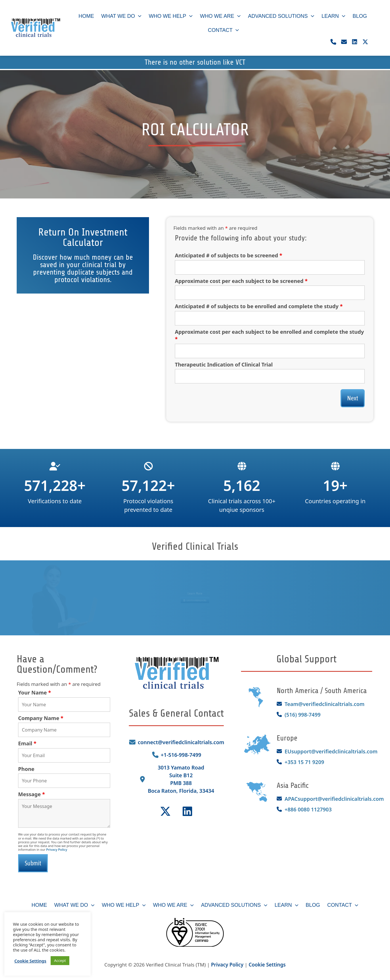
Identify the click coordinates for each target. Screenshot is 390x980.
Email (27, 743)
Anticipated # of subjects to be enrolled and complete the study (259, 306)
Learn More (195, 592)
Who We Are (220, 16)
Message (31, 794)
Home (86, 16)
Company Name (41, 718)
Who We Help (171, 16)
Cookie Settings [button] (267, 965)
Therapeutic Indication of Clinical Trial (224, 364)
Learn (333, 16)
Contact (224, 30)
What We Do (121, 16)
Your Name (35, 692)
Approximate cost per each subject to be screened (241, 281)
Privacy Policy (57, 849)
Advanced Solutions (281, 16)
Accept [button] (60, 960)
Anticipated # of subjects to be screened (229, 255)
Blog (360, 16)
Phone (26, 769)
